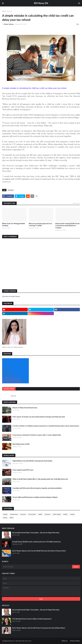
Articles (5, 514)
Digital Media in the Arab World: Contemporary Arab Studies (32, 461)
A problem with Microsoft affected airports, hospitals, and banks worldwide (37, 488)
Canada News (14, 514)
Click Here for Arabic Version (11, 296)
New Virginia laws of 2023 (21, 444)
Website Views (9, 389)
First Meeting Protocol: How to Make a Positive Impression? (32, 619)
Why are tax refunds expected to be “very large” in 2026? (40, 225)
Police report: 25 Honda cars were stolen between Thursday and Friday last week (39, 417)
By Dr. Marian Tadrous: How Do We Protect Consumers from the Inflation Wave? (39, 628)
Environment (32, 514)
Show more (76, 203)
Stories (5, 518)
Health (40, 514)
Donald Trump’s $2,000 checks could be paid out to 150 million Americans (37, 542)
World (11, 518)
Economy (10, 11)
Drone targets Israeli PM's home (23, 470)
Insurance (47, 514)
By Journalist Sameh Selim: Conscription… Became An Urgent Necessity (36, 533)
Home (4, 11)
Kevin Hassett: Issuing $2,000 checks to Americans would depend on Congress (67, 226)
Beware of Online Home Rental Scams (25, 408)
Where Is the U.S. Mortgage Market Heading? (14, 225)
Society (72, 514)
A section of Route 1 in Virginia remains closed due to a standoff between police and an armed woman (46, 426)
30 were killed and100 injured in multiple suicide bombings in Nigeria (35, 497)
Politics (65, 514)
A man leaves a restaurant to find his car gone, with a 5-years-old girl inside (37, 435)
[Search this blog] (37, 567)
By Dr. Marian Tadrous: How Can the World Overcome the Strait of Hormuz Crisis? (39, 551)
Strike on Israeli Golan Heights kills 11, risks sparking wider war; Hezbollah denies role (40, 479)
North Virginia (57, 514)
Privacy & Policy (75, 641)
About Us (65, 641)
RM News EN (41, 3)
